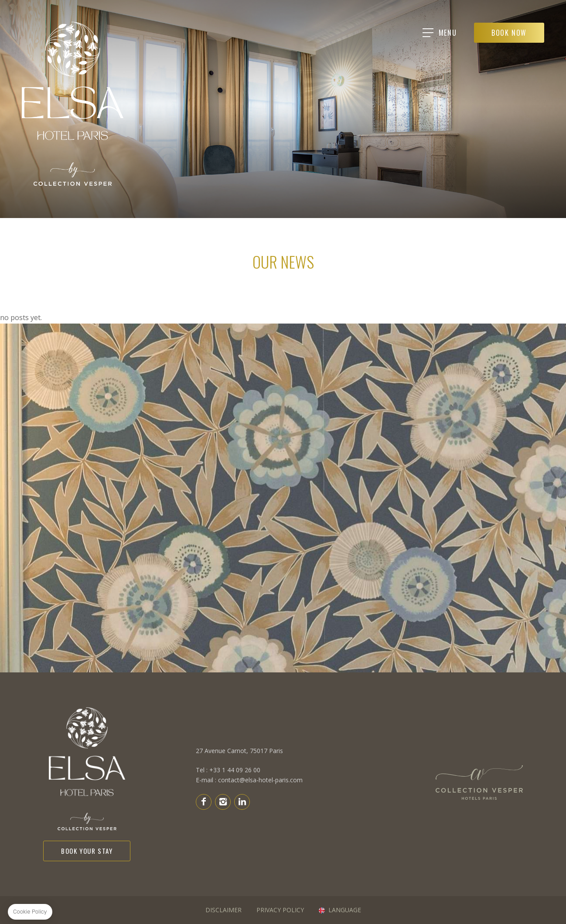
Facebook (204, 801)
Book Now (509, 33)
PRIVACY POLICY (280, 910)
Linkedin (242, 801)
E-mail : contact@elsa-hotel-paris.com (249, 775)
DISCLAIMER (223, 910)
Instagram (223, 801)
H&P (479, 784)
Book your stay (87, 851)
